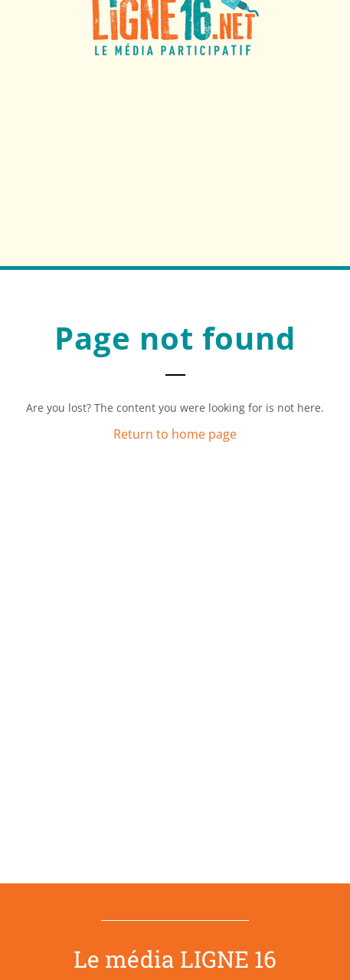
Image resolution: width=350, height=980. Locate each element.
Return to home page (175, 434)
